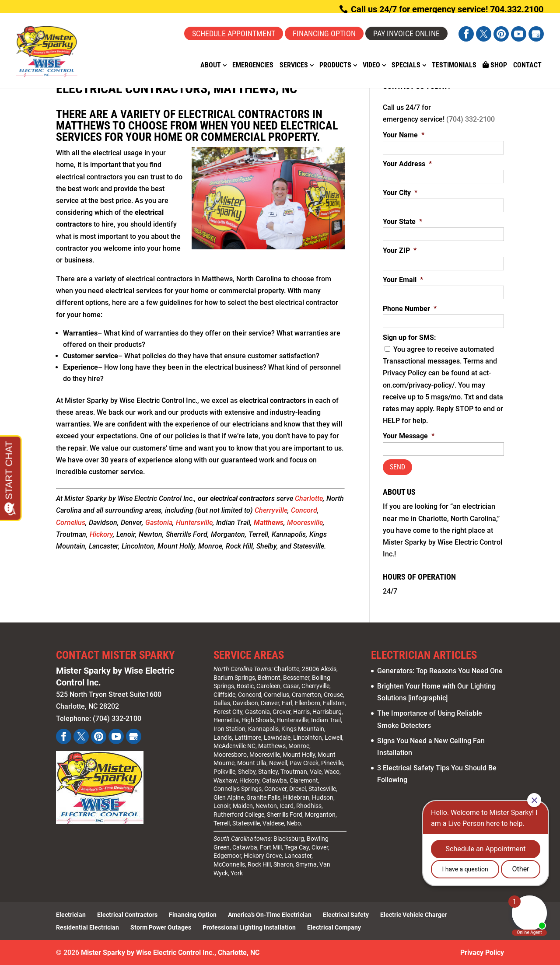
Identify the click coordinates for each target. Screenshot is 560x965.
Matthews (269, 523)
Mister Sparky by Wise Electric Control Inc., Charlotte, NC (170, 953)
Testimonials (454, 66)
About (211, 66)
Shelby (247, 772)
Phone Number (410, 309)
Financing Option (324, 33)
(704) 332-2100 (471, 119)
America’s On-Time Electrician (270, 915)
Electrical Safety (346, 915)
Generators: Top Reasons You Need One (440, 671)
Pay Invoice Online (406, 33)
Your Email (403, 280)
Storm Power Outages (161, 927)
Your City (400, 193)
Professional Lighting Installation (249, 927)
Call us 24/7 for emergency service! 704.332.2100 (446, 9)
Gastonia (159, 523)
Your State (402, 222)
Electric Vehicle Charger (414, 915)
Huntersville (194, 523)
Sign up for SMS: (409, 337)
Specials (406, 66)
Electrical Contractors (127, 915)
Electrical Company (334, 927)
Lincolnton (308, 738)
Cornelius (71, 523)
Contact (527, 66)
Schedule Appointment (234, 33)
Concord (304, 510)
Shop (495, 65)
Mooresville (305, 523)
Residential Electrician (87, 927)
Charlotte (309, 498)
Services (294, 66)
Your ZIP (400, 250)
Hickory (101, 534)
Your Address (407, 164)
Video (371, 66)
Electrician (71, 915)
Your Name (404, 135)
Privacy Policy (482, 953)
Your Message (409, 436)
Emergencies (253, 66)
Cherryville (271, 510)
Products (335, 66)
